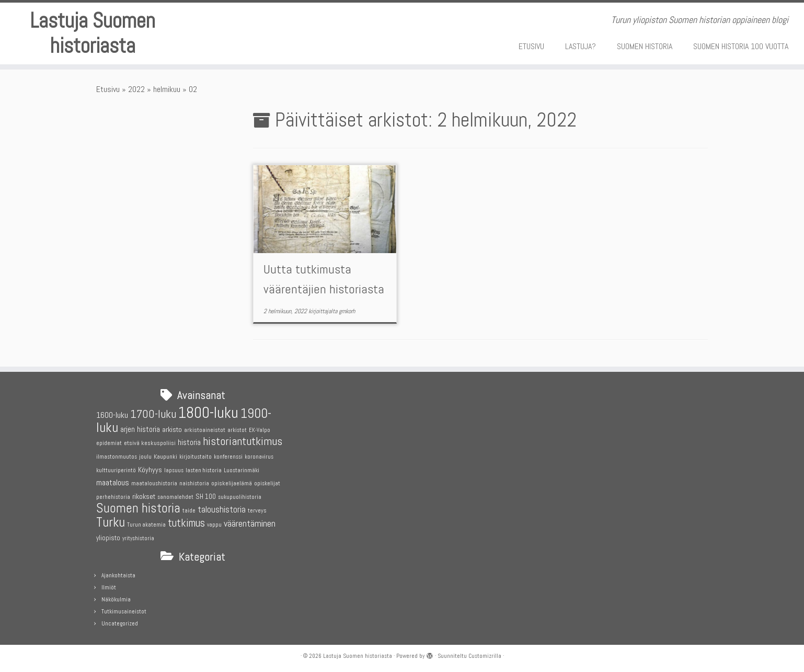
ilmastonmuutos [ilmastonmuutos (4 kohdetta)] (117, 457)
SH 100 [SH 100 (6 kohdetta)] (206, 497)
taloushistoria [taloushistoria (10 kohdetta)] (222, 510)
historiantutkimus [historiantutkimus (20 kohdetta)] (243, 441)
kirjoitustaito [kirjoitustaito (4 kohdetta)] (196, 457)
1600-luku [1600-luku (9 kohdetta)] (112, 415)
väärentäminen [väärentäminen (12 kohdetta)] (250, 523)
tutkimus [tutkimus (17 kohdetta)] (186, 523)
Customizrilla (485, 656)
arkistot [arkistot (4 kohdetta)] (237, 430)
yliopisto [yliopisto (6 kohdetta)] (108, 538)
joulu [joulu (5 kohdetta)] (145, 457)
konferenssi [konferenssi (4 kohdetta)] (228, 457)
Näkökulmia (116, 599)
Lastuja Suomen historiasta (93, 33)
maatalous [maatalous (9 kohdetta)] (113, 482)
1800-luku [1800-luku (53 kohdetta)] (208, 413)
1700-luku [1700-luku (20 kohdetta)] (153, 414)
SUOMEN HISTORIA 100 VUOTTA (741, 46)
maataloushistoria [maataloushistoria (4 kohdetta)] (154, 483)
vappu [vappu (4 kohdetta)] (214, 525)
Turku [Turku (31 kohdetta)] (111, 522)
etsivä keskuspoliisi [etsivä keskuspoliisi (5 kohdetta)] (150, 443)
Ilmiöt (109, 587)
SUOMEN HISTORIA (645, 46)
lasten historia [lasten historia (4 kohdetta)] (204, 470)
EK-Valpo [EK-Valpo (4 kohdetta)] (260, 430)
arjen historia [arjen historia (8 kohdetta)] (140, 429)
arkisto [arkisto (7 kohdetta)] (172, 429)
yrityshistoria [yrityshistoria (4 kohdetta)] (138, 538)
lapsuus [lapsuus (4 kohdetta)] (174, 470)
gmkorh (347, 311)
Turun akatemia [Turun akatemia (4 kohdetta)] (146, 525)
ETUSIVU (531, 46)
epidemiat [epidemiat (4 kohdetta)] (109, 443)
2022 (136, 89)
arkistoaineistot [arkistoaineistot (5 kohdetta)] (205, 430)
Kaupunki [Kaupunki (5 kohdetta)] (165, 457)
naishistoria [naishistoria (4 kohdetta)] (194, 483)
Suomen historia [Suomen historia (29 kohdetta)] (138, 508)
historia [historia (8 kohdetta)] (189, 442)
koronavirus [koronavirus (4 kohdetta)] (259, 457)
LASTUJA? (581, 46)
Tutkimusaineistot (124, 611)
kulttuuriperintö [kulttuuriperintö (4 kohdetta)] (116, 470)
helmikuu (167, 89)
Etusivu (108, 89)
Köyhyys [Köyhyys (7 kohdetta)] (150, 470)
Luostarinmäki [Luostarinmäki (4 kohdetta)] (242, 470)
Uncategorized (120, 623)
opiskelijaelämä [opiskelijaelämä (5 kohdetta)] (232, 483)
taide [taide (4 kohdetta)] (189, 511)
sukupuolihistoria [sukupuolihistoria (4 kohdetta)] (240, 497)
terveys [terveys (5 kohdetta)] (257, 510)
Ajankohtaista (118, 575)
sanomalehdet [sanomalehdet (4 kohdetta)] (175, 497)
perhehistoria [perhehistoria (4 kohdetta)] (113, 497)
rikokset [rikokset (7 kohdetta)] (144, 496)
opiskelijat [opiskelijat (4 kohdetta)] (267, 483)
